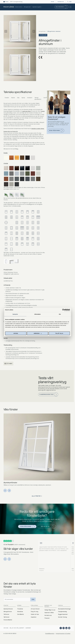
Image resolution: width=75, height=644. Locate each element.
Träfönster (6, 622)
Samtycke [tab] (15, 314)
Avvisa (16, 333)
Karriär (28, 636)
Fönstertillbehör (8, 627)
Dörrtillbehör (21, 622)
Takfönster (6, 625)
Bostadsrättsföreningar (64, 616)
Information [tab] (38, 314)
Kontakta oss (48, 623)
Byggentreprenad (63, 622)
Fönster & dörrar (19, 7)
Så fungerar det (28, 7)
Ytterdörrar (20, 616)
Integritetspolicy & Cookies (64, 641)
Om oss (6, 636)
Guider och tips (35, 622)
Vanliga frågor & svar (50, 618)
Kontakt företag (62, 625)
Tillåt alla (59, 333)
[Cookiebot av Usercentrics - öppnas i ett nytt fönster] (63, 310)
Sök (69, 2)
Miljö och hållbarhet (17, 636)
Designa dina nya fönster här (11, 133)
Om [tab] (60, 314)
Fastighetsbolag (62, 619)
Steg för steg (34, 619)
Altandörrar (20, 619)
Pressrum (47, 626)
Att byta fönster (35, 616)
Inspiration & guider (37, 7)
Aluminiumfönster (8, 616)
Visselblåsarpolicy (51, 641)
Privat (7, 2)
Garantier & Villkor (49, 620)
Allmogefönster (42, 31)
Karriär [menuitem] (52, 2)
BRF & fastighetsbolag (16, 2)
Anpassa (38, 333)
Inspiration (34, 625)
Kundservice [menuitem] (61, 2)
